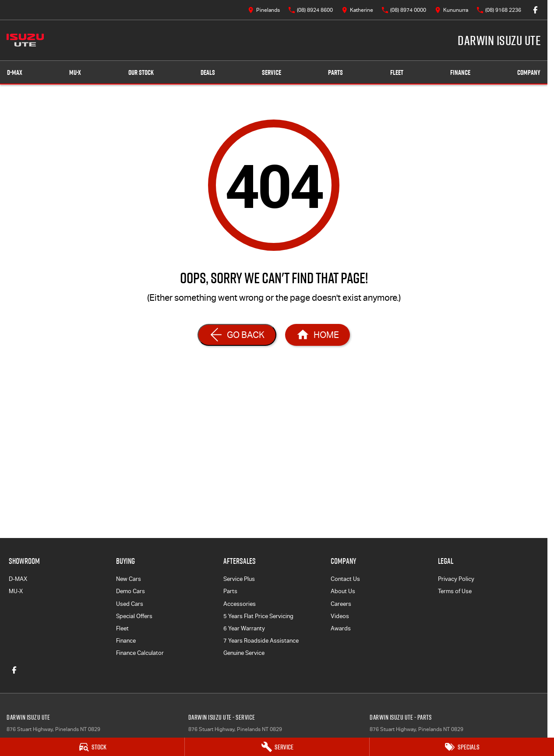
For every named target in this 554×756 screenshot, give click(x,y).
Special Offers (134, 616)
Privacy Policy (456, 579)
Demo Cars (131, 591)
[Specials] (462, 747)
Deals (208, 72)
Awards (341, 628)
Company (529, 72)
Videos (340, 616)
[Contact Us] (264, 10)
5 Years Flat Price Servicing (258, 616)
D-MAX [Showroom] (15, 72)
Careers (341, 604)
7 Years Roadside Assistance (261, 641)
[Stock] (92, 747)
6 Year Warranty (244, 628)
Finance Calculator (140, 653)
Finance (460, 72)
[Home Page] (25, 40)
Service (272, 72)
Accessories (240, 604)
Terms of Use (455, 591)
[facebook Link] (535, 10)
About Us (343, 591)
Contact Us (345, 579)
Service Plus (239, 579)
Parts (335, 72)
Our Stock (141, 72)
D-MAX (18, 579)
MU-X (16, 591)
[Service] (277, 747)
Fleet (397, 72)
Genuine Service (244, 653)
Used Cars (130, 604)
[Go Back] (237, 335)
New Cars (129, 579)
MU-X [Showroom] (75, 72)
